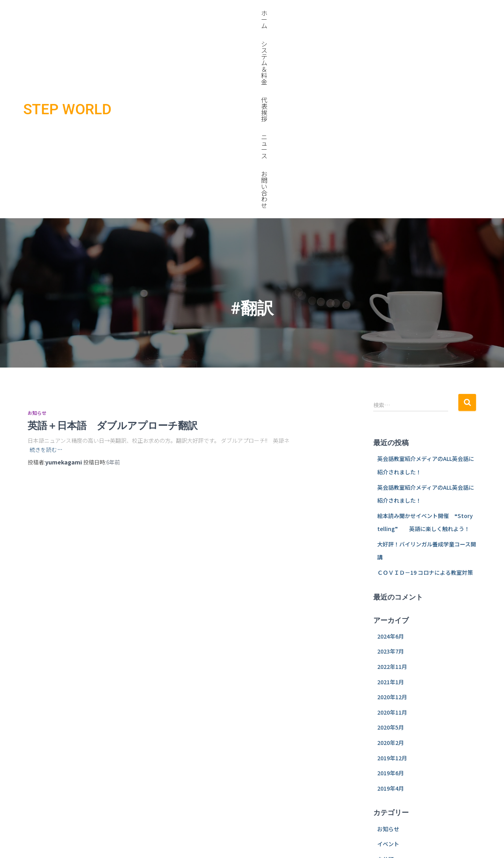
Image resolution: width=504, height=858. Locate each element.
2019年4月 (391, 596)
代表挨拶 (380, 13)
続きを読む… (46, 257)
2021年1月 (391, 490)
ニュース (416, 13)
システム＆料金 (335, 13)
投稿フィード (394, 722)
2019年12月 (392, 566)
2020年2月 (391, 550)
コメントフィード (399, 738)
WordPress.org (397, 753)
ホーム (294, 13)
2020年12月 (392, 505)
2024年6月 (391, 444)
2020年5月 (391, 535)
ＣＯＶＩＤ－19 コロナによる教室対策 (425, 380)
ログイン (388, 707)
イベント (388, 652)
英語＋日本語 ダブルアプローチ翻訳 (137, 233)
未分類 (385, 667)
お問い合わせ (457, 13)
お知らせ (37, 220)
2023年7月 (391, 459)
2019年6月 (391, 581)
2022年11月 (392, 474)
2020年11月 (392, 520)
